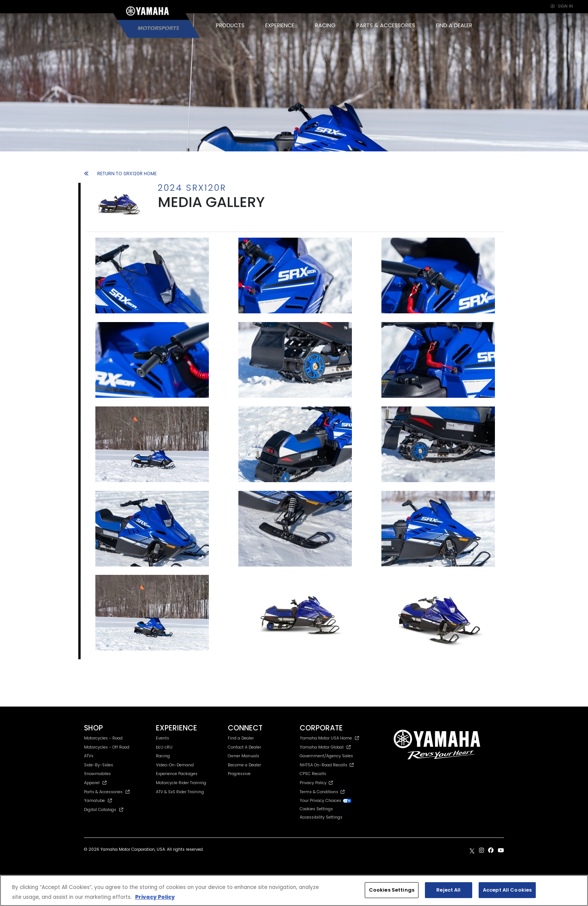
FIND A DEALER (454, 25)
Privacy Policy (316, 783)
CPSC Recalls (313, 774)
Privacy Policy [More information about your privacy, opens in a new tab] (155, 897)
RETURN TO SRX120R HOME (120, 174)
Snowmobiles (97, 774)
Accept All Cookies (507, 890)
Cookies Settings (316, 809)
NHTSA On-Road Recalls (327, 765)
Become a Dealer (244, 765)
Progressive (239, 774)
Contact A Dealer (244, 747)
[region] (294, 890)
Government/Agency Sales (326, 756)
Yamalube (98, 801)
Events (163, 738)
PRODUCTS (230, 25)
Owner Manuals (243, 756)
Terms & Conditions (322, 792)
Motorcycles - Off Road (107, 747)
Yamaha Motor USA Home (329, 738)
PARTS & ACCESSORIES (386, 25)
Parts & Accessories (107, 792)
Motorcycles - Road (103, 738)
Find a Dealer (241, 738)
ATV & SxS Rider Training (180, 792)
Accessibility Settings (321, 817)
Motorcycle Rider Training (181, 783)
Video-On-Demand (175, 765)
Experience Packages (177, 774)
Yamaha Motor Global (325, 747)
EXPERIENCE (280, 25)
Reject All (448, 890)
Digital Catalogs (104, 810)
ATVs (89, 756)
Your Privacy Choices (326, 801)
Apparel (95, 783)
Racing (163, 756)
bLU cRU (164, 747)
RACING (325, 25)
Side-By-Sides (99, 765)
